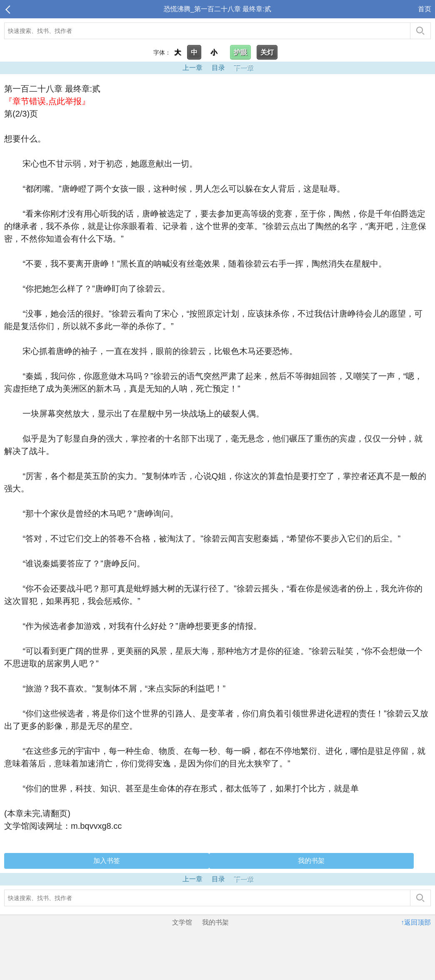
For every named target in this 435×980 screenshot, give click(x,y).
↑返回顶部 (416, 922)
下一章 (243, 68)
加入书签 (107, 861)
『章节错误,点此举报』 (47, 101)
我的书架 (311, 861)
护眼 (240, 52)
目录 (218, 68)
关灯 (267, 52)
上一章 (192, 68)
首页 (425, 9)
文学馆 (182, 922)
